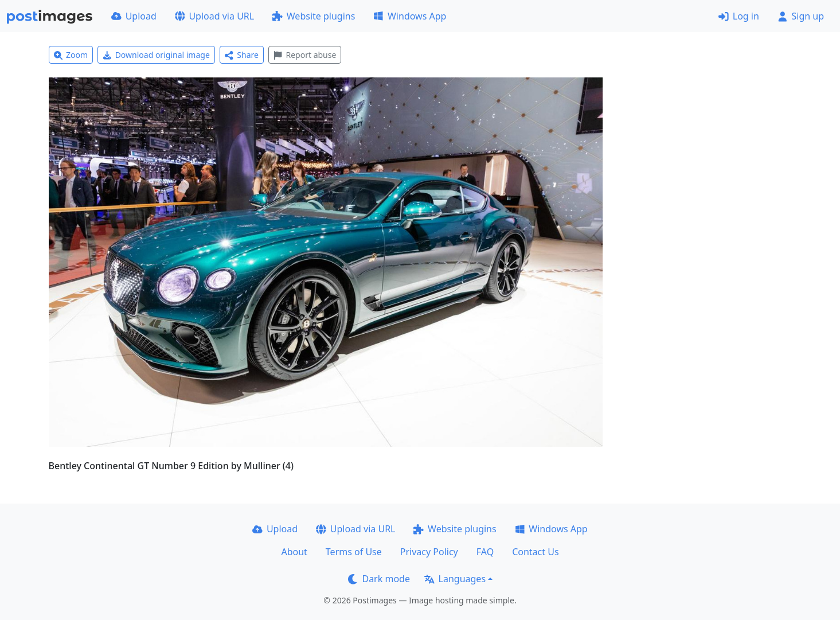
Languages (455, 579)
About (294, 552)
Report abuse (305, 55)
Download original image (156, 55)
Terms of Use (354, 552)
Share (242, 55)
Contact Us (535, 552)
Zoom (71, 55)
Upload (134, 16)
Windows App (410, 16)
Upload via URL (214, 16)
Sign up (801, 16)
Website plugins (314, 16)
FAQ (485, 552)
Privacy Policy (429, 552)
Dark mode (379, 579)
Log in (739, 16)
